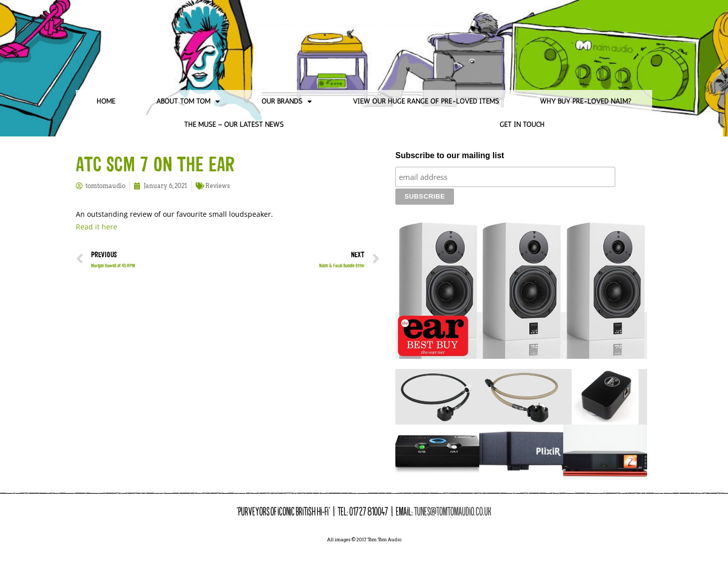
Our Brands (287, 102)
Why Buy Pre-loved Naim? (586, 101)
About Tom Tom (188, 102)
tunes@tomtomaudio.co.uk (453, 494)
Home (106, 101)
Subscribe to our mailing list (450, 155)
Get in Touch (522, 125)
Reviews (218, 186)
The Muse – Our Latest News (234, 125)
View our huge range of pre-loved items (426, 101)
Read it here (97, 227)
